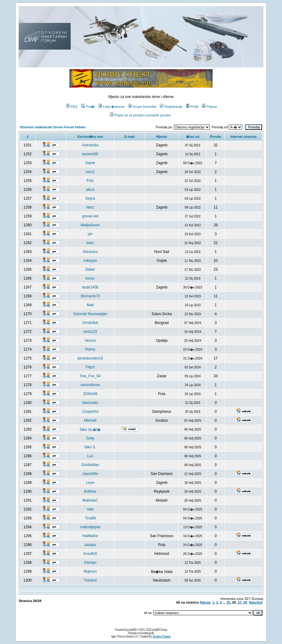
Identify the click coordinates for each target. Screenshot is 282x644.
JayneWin (90, 474)
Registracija (171, 107)
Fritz (90, 181)
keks (90, 243)
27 (239, 602)
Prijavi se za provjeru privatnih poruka (140, 115)
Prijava (209, 107)
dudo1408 (90, 287)
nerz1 (90, 172)
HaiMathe (90, 536)
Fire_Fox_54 (90, 376)
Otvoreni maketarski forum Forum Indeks (53, 127)
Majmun (90, 571)
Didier (90, 269)
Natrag (205, 602)
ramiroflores (90, 385)
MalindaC (90, 500)
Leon (90, 483)
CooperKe (90, 412)
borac (90, 278)
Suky (90, 438)
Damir (90, 163)
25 (228, 602)
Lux (90, 456)
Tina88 (90, 518)
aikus (90, 190)
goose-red (90, 216)
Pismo (90, 349)
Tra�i (88, 107)
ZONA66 (90, 394)
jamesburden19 (90, 358)
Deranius (90, 252)
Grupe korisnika (142, 107)
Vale (90, 509)
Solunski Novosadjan (90, 314)
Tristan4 (90, 580)
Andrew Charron (162, 636)
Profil (192, 107)
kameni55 (90, 154)
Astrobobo (90, 145)
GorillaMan (90, 465)
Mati (90, 305)
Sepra (90, 198)
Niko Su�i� (90, 430)
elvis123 (90, 332)
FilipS (90, 367)
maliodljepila (90, 527)
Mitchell (90, 420)
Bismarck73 (90, 296)
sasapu (90, 545)
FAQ (72, 107)
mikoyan (90, 261)
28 (245, 602)
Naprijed (256, 602)
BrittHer (90, 491)
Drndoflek (90, 323)
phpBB (132, 630)
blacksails (90, 403)
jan (90, 234)
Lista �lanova (111, 107)
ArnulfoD (90, 554)
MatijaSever (90, 225)
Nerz (90, 207)
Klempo (90, 563)
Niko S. (90, 447)
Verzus (90, 341)
